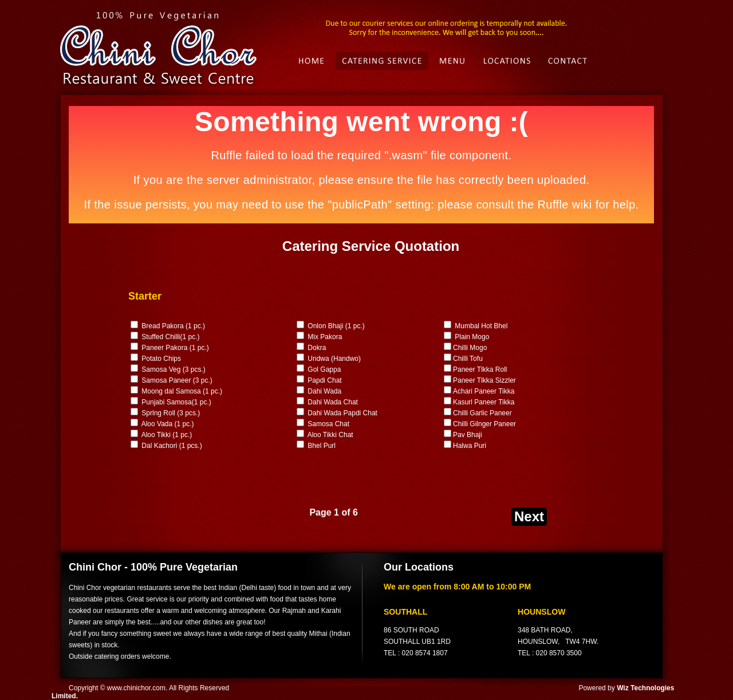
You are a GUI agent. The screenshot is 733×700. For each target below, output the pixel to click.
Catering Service (384, 61)
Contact (570, 61)
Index (310, 61)
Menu (455, 61)
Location (509, 61)
